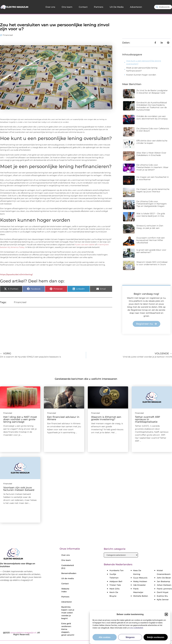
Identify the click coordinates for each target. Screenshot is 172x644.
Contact (83, 7)
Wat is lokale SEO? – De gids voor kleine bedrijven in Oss (151, 215)
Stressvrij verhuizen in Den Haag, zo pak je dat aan (150, 227)
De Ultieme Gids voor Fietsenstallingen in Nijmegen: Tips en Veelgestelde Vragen (152, 204)
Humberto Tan (117, 570)
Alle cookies (105, 638)
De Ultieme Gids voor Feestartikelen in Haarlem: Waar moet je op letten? (152, 167)
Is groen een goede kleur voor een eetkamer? (151, 251)
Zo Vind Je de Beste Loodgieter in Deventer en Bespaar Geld (152, 92)
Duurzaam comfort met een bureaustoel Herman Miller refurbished (151, 240)
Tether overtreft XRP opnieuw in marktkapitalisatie (147, 419)
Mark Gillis (115, 589)
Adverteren (136, 7)
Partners (99, 7)
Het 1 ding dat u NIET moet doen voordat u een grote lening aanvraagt (20, 419)
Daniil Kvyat (163, 592)
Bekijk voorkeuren (156, 638)
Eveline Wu (162, 596)
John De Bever (164, 578)
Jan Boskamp (163, 581)
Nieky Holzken (140, 581)
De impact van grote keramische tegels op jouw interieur (153, 190)
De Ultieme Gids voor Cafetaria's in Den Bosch (153, 130)
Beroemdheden (69, 573)
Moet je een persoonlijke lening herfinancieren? (142, 69)
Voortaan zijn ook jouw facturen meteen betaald (19, 489)
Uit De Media (117, 7)
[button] (166, 616)
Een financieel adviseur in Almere (63, 418)
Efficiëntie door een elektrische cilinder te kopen (152, 142)
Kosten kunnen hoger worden (141, 75)
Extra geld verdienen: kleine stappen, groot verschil (68, 629)
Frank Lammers (164, 589)
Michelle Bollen (141, 596)
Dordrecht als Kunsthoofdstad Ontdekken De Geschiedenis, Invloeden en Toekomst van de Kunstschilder (152, 106)
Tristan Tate (115, 585)
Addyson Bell (116, 581)
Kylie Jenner (163, 599)
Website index (65, 590)
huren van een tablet (85, 245)
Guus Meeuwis (140, 578)
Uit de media (68, 578)
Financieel (8, 35)
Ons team (67, 7)
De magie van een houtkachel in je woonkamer (153, 178)
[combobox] (163, 7)
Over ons (50, 7)
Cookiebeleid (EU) (68, 567)
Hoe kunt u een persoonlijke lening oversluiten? (144, 62)
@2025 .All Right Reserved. (21, 634)
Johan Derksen (164, 585)
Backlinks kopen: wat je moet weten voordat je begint (68, 613)
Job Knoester (139, 585)
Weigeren (130, 638)
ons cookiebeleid (137, 629)
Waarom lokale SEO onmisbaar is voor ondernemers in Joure (152, 263)
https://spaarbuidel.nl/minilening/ (16, 275)
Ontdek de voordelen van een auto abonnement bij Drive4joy (152, 117)
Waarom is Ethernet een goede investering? (106, 418)
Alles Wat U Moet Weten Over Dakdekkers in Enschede (151, 154)
